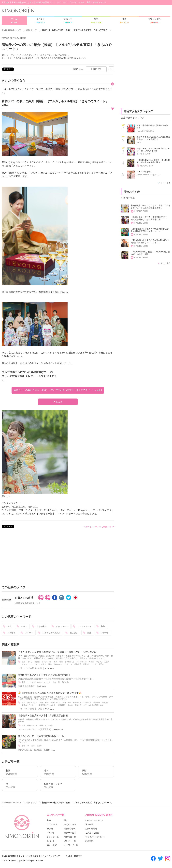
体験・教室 (52, 845)
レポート (105, 633)
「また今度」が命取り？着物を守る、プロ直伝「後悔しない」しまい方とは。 (58, 652)
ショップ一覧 (53, 837)
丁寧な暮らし (70, 662)
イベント (51, 833)
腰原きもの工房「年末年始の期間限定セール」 (42, 736)
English (69, 856)
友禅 (33, 746)
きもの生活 (42, 626)
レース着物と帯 (143, 172)
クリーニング (34, 664)
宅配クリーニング (90, 664)
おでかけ (12, 633)
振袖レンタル (32, 725)
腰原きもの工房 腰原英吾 (30, 750)
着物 (10, 626)
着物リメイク (56, 703)
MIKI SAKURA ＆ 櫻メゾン (148, 175)
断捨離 (37, 662)
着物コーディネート (29, 705)
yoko (139, 143)
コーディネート (84, 626)
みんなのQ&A (70, 825)
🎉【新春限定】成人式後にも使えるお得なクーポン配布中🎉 (50, 693)
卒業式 (91, 662)
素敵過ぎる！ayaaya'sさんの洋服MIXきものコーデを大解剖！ (153, 138)
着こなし (74, 633)
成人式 (70, 705)
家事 (56, 662)
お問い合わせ (91, 829)
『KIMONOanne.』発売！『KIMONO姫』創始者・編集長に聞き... (153, 161)
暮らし (30, 662)
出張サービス (70, 833)
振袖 (50, 664)
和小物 (50, 829)
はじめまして (32, 703)
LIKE (94, 69)
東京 (24, 703)
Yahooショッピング (61, 664)
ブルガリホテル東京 (51, 633)
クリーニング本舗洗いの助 (93, 705)
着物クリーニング (29, 682)
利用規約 (89, 841)
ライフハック (47, 662)
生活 (24, 662)
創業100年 (62, 705)
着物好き (105, 703)
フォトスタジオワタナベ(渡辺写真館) (35, 729)
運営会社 (89, 825)
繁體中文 (78, 856)
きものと (58, 402)
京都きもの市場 (24, 598)
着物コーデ (67, 703)
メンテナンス (82, 662)
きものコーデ (62, 626)
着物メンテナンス (44, 682)
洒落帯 (39, 746)
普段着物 (97, 703)
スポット (51, 841)
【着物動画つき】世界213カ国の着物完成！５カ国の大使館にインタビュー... (150, 230)
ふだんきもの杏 (143, 154)
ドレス (24, 664)
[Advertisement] (58, 557)
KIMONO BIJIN (147, 166)
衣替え (44, 664)
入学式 (107, 662)
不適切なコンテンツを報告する (97, 527)
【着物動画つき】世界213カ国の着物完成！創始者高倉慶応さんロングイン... (150, 241)
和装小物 (65, 682)
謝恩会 (101, 664)
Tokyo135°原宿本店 (145, 131)
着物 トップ (31, 30)
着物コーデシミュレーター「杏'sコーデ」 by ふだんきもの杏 (153, 150)
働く (66, 820)
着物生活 (78, 664)
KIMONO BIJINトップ (11, 30)
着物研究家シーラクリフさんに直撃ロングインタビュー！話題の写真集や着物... (151, 207)
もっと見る (165, 183)
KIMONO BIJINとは (94, 820)
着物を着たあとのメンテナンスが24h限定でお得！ (44, 675)
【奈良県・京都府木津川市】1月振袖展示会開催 (43, 716)
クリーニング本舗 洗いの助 (30, 668)
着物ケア (78, 705)
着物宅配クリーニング (47, 705)
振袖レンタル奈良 (46, 725)
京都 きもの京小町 (26, 686)
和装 (103, 626)
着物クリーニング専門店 (82, 703)
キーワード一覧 (71, 845)
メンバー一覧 (70, 841)
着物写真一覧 (70, 837)
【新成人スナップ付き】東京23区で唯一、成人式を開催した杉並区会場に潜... (150, 218)
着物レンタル (70, 829)
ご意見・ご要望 (92, 833)
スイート (29, 633)
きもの (24, 626)
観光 (89, 633)
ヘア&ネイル (52, 825)
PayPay (99, 662)
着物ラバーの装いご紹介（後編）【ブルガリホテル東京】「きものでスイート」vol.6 (58, 390)
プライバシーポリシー (95, 837)
